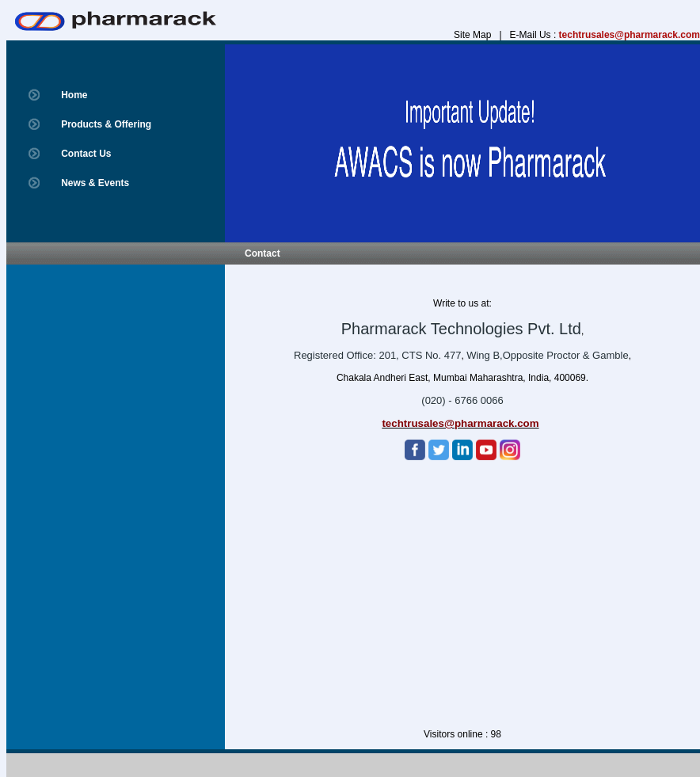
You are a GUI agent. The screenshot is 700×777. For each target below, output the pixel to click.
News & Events (95, 183)
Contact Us (86, 154)
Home (74, 95)
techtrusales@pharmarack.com (630, 35)
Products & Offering (106, 124)
